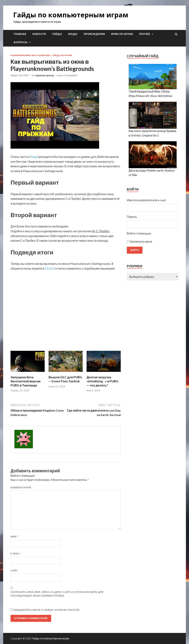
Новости (39, 34)
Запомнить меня (141, 241)
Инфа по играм (122, 34)
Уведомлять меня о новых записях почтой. (47, 610)
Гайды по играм (62, 55)
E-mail (16, 554)
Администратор (44, 75)
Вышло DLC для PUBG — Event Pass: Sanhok (65, 379)
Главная (20, 34)
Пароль (132, 217)
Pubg (33, 157)
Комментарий (21, 487)
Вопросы (21, 42)
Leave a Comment (67, 75)
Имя (14, 537)
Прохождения (94, 34)
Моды (73, 34)
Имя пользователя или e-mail (146, 200)
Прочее (145, 34)
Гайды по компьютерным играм (71, 15)
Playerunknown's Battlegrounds (30, 55)
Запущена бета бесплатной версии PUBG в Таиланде (26, 381)
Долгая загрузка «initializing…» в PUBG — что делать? (102, 381)
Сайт (14, 571)
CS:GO (49, 268)
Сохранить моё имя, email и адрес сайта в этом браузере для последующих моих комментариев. (57, 594)
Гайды (57, 34)
